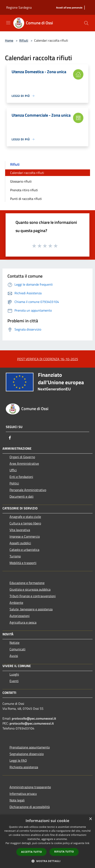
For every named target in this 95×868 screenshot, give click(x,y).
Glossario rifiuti (21, 181)
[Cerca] (86, 23)
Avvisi (14, 656)
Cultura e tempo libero (25, 523)
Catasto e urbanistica (24, 550)
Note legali (17, 800)
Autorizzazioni (20, 616)
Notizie (14, 643)
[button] (48, 861)
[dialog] (47, 841)
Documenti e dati (22, 496)
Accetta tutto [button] (31, 852)
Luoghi (14, 674)
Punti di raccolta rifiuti (26, 199)
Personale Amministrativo (28, 490)
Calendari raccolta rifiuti (27, 173)
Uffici (13, 470)
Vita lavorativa (20, 530)
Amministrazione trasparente (30, 787)
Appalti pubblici (20, 543)
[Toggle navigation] (8, 23)
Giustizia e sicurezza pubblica (30, 589)
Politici (14, 483)
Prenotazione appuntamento (30, 747)
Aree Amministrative (24, 463)
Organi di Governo (22, 457)
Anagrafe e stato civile (25, 517)
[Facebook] (10, 438)
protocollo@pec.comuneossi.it (34, 718)
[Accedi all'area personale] (69, 8)
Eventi (14, 681)
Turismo (15, 556)
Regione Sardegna (19, 7)
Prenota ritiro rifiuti (24, 190)
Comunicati (17, 649)
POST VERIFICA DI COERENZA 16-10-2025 (48, 359)
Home (9, 40)
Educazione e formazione (27, 583)
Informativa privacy (23, 794)
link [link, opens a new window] (87, 843)
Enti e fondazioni (21, 477)
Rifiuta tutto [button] (64, 852)
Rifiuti (24, 40)
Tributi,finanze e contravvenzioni (33, 596)
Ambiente (16, 603)
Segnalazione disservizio (27, 754)
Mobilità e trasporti (23, 563)
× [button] (90, 819)
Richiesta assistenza (24, 767)
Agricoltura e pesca (23, 622)
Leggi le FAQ (18, 760)
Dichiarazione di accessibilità (30, 807)
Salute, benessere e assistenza (31, 609)
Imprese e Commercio (25, 536)
